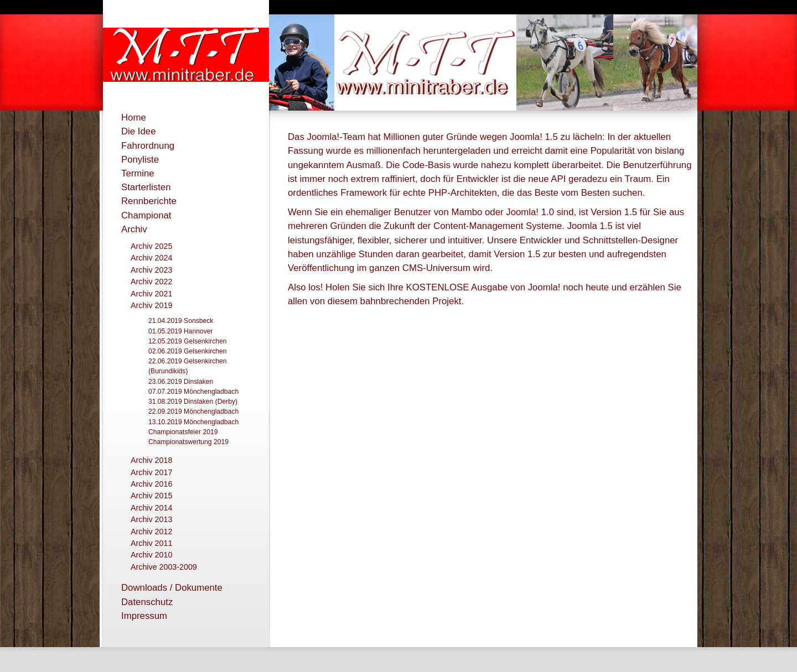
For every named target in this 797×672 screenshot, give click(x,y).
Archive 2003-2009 (164, 567)
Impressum (144, 616)
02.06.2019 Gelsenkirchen (188, 351)
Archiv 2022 (151, 282)
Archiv (134, 229)
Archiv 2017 (151, 472)
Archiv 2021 (151, 294)
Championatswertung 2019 (188, 442)
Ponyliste (140, 160)
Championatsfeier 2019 (183, 432)
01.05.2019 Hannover (181, 331)
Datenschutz (147, 602)
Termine (138, 173)
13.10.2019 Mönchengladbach (193, 422)
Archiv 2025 (151, 246)
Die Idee (139, 131)
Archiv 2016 (151, 484)
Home (134, 118)
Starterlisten (146, 187)
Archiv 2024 (151, 258)
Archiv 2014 (151, 508)
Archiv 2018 (151, 460)
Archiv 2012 (151, 532)
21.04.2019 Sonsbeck (181, 321)
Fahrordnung (148, 146)
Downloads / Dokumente (172, 588)
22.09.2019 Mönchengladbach (193, 411)
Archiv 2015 (151, 496)
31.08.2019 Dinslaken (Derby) (193, 402)
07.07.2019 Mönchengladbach (193, 392)
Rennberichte (149, 201)
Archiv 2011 (151, 543)
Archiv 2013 (151, 519)
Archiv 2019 (151, 305)
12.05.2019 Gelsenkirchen (188, 341)
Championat (146, 215)
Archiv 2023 (151, 270)
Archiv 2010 (151, 555)
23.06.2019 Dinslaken (181, 382)
